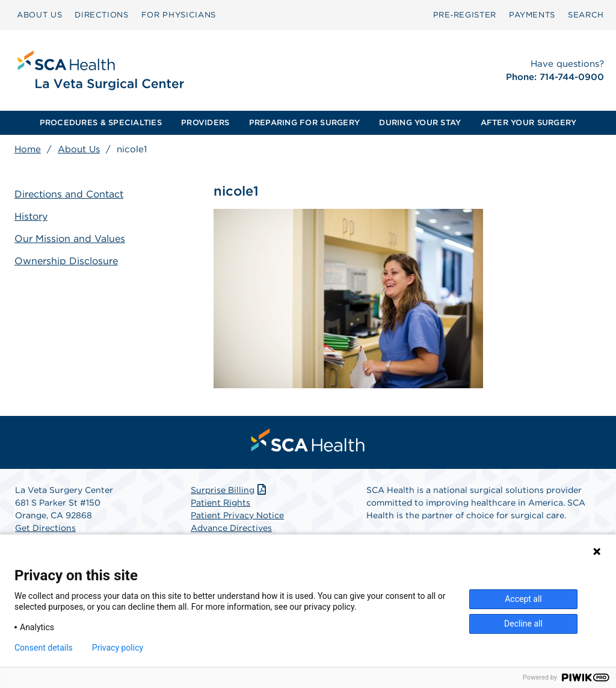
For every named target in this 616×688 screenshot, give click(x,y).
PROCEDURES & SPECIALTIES (101, 122)
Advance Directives (231, 528)
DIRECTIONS (102, 15)
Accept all (523, 599)
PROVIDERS (205, 122)
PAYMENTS (532, 15)
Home (28, 149)
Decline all (523, 624)
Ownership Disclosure (66, 261)
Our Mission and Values (70, 239)
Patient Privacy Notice (237, 515)
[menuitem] (39, 15)
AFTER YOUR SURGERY (529, 122)
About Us (79, 149)
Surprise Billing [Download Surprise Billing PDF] (229, 490)
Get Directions (45, 528)
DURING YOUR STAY (420, 122)
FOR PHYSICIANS (179, 15)
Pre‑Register (465, 15)
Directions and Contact (69, 194)
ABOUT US (39, 15)
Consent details (44, 648)
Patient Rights (220, 503)
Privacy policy (118, 648)
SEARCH (586, 15)
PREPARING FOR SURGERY (304, 122)
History (31, 216)
